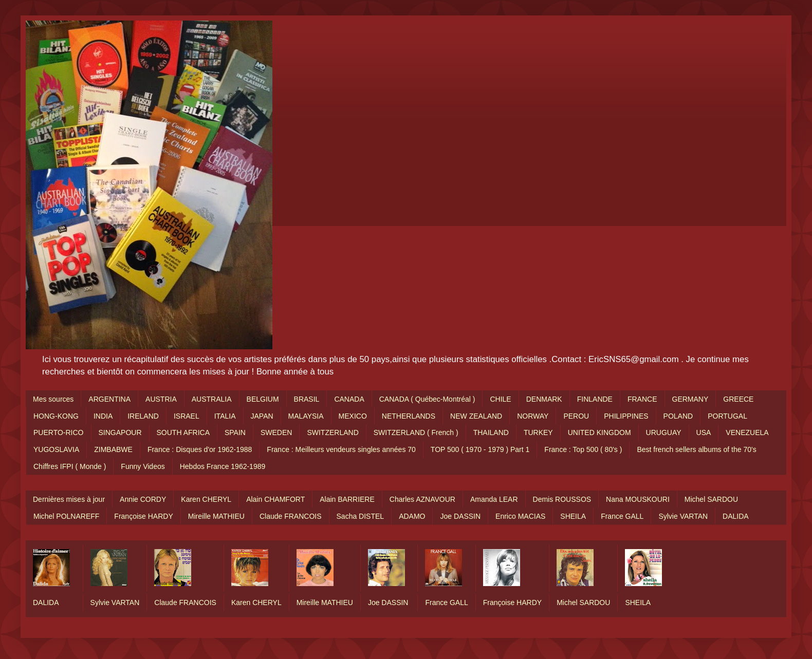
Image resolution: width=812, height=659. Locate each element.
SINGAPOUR (120, 432)
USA (704, 432)
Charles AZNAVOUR (422, 499)
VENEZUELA (747, 432)
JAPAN (262, 416)
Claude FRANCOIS (291, 516)
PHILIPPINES (626, 416)
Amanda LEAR (494, 499)
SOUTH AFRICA (183, 432)
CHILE (500, 399)
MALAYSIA (306, 416)
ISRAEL (187, 416)
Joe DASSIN (460, 516)
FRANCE (642, 399)
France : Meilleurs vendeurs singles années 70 (341, 449)
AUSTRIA (161, 399)
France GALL (622, 516)
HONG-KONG (56, 416)
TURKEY (538, 432)
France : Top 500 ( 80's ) (583, 449)
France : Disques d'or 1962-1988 (200, 449)
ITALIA (225, 416)
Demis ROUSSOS (562, 499)
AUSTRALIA (212, 399)
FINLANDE (595, 399)
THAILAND (491, 432)
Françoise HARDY (143, 516)
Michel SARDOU (711, 499)
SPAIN (235, 432)
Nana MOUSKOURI (638, 499)
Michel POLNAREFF (66, 516)
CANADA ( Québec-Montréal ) (427, 399)
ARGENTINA (109, 399)
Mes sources (53, 399)
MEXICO (353, 416)
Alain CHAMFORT (275, 499)
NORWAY (533, 416)
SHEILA (573, 516)
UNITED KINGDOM (599, 432)
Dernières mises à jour (69, 499)
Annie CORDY (143, 499)
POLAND (678, 416)
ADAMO (412, 516)
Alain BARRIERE (347, 499)
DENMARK (544, 399)
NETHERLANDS (409, 416)
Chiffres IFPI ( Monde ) (70, 466)
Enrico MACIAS (520, 516)
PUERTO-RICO (59, 432)
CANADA (349, 399)
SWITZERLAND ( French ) (416, 432)
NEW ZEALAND (476, 416)
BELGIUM (263, 399)
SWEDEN (276, 432)
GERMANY (690, 399)
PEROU (576, 416)
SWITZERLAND (333, 432)
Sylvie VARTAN (683, 516)
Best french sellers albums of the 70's (696, 449)
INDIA (103, 416)
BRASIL (307, 399)
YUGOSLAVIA (56, 449)
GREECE (738, 399)
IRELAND (143, 416)
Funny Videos (143, 466)
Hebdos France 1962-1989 (223, 466)
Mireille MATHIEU (216, 516)
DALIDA (736, 516)
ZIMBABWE (113, 449)
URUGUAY (664, 432)
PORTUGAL (727, 416)
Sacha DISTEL (361, 516)
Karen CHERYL (206, 499)
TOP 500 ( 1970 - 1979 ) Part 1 (480, 449)
